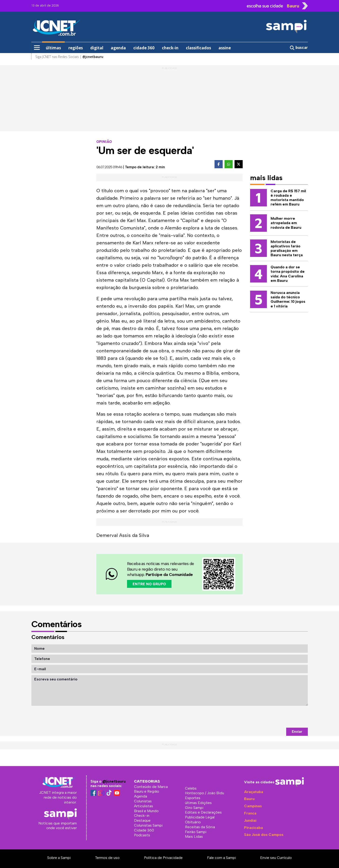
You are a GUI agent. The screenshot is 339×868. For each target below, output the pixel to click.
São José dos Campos (264, 835)
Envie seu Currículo (276, 858)
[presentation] (272, 717)
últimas (53, 48)
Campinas (253, 806)
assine (225, 48)
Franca (250, 813)
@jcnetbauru (114, 781)
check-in (170, 48)
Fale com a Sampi (222, 858)
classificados (198, 48)
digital (97, 48)
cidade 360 (144, 48)
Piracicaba (253, 828)
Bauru (249, 799)
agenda (118, 48)
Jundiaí (250, 820)
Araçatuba (254, 792)
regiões (76, 48)
